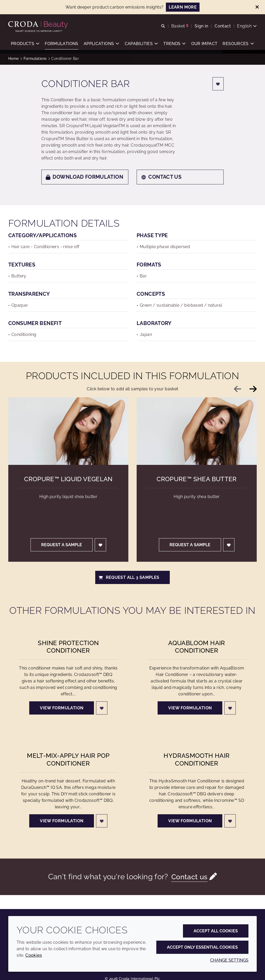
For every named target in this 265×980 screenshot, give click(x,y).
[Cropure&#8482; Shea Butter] (197, 431)
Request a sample (62, 545)
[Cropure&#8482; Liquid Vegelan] (68, 431)
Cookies (34, 955)
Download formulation (84, 177)
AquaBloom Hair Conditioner (197, 647)
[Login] (218, 84)
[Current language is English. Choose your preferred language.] (247, 27)
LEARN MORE (183, 7)
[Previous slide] (238, 389)
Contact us (161, 177)
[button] (25, 45)
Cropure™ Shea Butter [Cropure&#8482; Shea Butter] (197, 479)
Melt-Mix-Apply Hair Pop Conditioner (68, 759)
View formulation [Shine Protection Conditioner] (62, 708)
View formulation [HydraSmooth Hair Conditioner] (190, 821)
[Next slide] (253, 389)
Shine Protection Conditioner (68, 647)
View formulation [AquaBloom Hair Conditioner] (190, 708)
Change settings (229, 960)
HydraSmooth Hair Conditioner (197, 759)
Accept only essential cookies (202, 947)
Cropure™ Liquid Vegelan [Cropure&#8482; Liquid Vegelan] (68, 479)
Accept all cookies (216, 931)
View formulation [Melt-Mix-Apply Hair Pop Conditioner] (62, 821)
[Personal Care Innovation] (39, 25)
